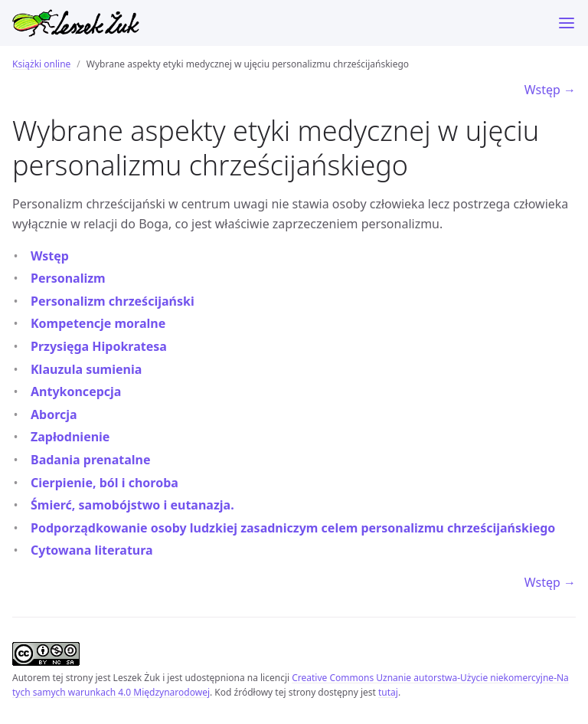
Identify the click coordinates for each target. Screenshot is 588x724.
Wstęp (50, 256)
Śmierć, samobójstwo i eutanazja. (132, 505)
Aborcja (54, 414)
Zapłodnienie (70, 437)
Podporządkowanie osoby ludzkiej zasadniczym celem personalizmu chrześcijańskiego (293, 528)
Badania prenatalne (91, 460)
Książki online (41, 64)
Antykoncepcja (76, 391)
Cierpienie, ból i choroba (105, 483)
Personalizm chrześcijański (113, 301)
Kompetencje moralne (98, 323)
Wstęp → (550, 90)
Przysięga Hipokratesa (99, 346)
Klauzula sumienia (86, 369)
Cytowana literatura (92, 550)
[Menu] (567, 23)
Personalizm (68, 278)
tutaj (388, 692)
